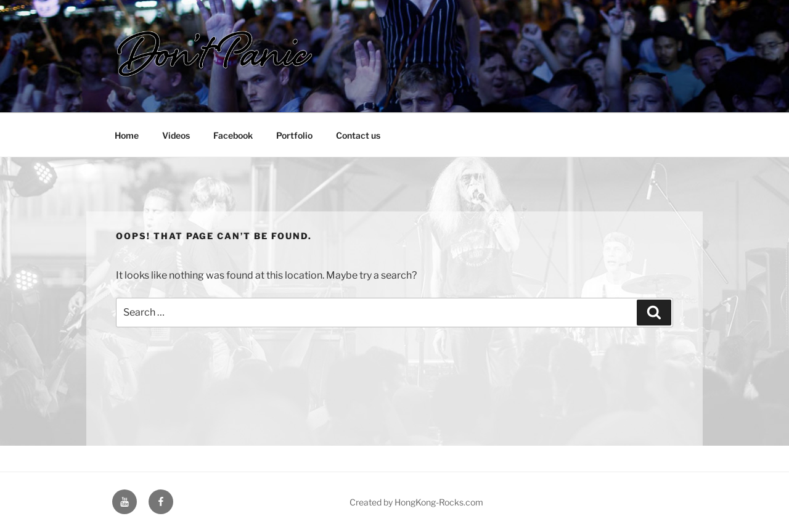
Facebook (233, 135)
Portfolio (294, 135)
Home (127, 135)
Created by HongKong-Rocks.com (416, 502)
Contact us (358, 135)
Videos (176, 135)
